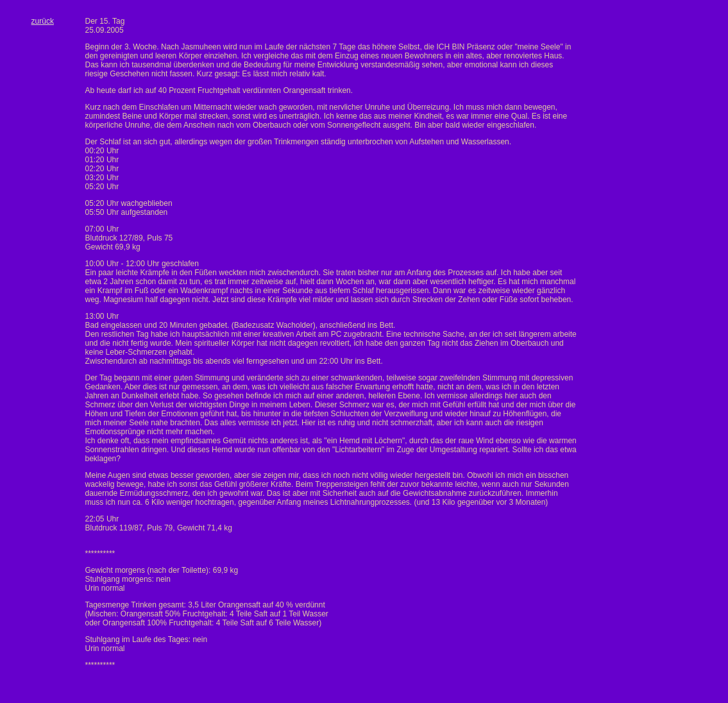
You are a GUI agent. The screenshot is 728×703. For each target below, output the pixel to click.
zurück (43, 21)
